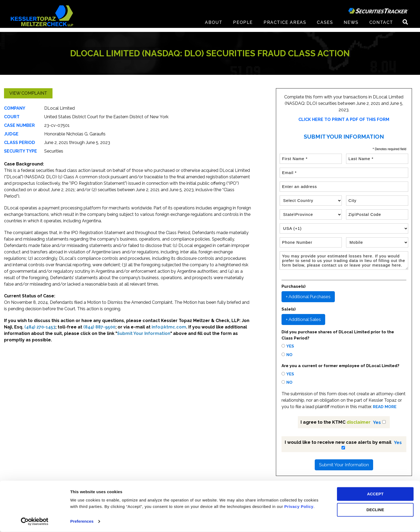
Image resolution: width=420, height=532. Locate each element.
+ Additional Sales (303, 319)
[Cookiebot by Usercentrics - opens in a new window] (35, 522)
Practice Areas (285, 27)
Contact (381, 27)
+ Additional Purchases (308, 297)
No (289, 355)
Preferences (82, 521)
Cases (325, 27)
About (214, 27)
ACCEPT (375, 494)
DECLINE (375, 510)
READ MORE (385, 407)
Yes (290, 346)
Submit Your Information (344, 465)
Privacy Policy (299, 507)
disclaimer (359, 422)
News (351, 27)
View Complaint (28, 93)
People (243, 27)
